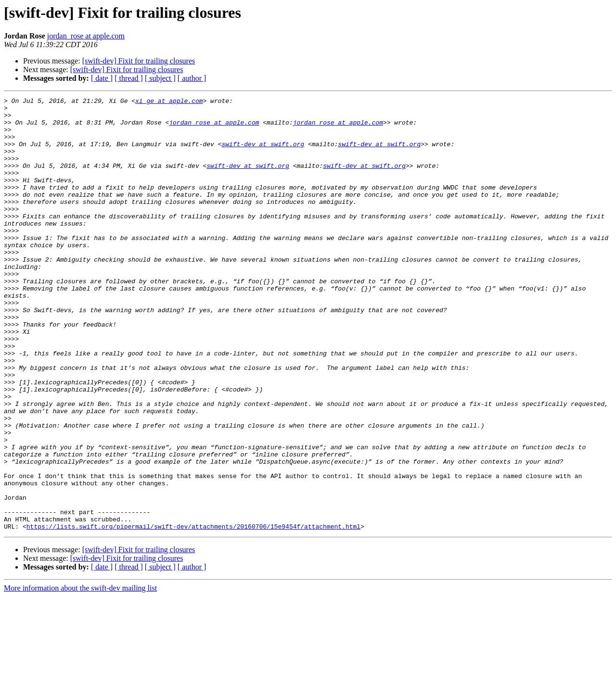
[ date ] (102, 78)
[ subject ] (160, 78)
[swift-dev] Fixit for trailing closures (139, 61)
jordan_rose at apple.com (86, 36)
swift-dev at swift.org (263, 154)
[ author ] (192, 78)
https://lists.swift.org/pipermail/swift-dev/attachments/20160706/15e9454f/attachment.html (193, 613)
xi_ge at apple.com (169, 102)
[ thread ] (129, 78)
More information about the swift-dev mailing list (80, 675)
